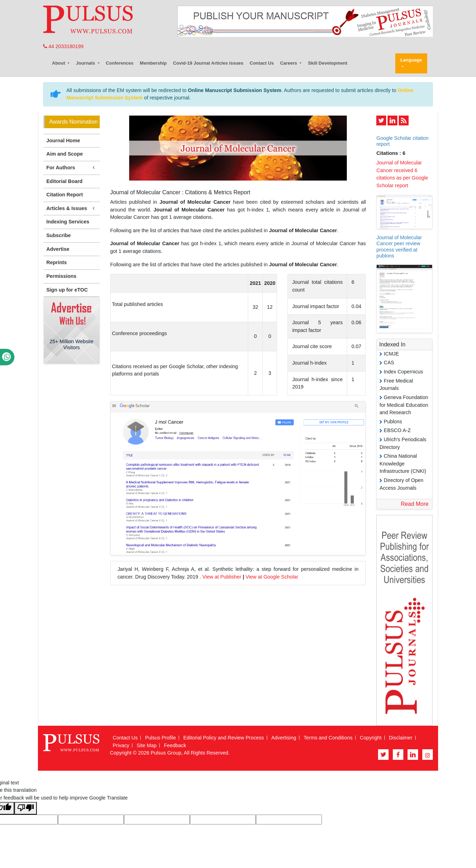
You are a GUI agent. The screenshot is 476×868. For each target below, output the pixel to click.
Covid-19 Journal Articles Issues (208, 63)
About (59, 63)
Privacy (121, 745)
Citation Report (65, 195)
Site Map (147, 745)
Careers (289, 63)
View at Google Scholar (272, 577)
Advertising (284, 738)
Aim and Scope (65, 154)
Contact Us (262, 63)
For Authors (72, 168)
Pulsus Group (166, 753)
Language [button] (411, 60)
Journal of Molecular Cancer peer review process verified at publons (399, 247)
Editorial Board (64, 181)
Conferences (120, 63)
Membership (153, 63)
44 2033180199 (63, 46)
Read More (415, 504)
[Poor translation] (26, 808)
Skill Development (328, 63)
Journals (86, 63)
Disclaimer (401, 738)
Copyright (371, 738)
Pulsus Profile (160, 738)
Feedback (175, 745)
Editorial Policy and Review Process (224, 738)
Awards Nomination (73, 122)
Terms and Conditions (328, 738)
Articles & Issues (72, 208)
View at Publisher (222, 577)
